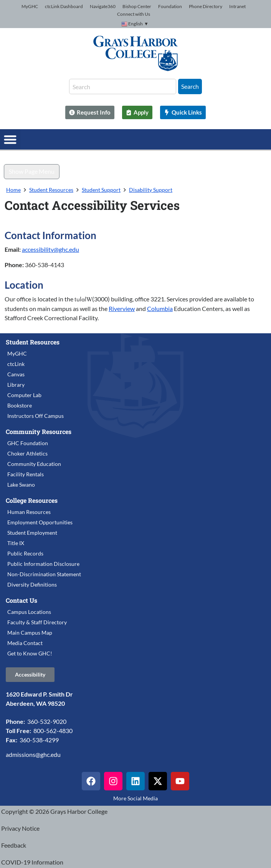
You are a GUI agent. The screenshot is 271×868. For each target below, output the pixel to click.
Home (13, 190)
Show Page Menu (32, 171)
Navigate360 (103, 6)
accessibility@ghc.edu (50, 249)
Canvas (16, 374)
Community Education (34, 464)
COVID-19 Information (32, 862)
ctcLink (16, 364)
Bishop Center (137, 6)
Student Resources (51, 190)
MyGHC (30, 6)
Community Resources (39, 432)
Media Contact (25, 643)
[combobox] (123, 86)
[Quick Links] (183, 112)
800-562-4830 (53, 731)
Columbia (160, 308)
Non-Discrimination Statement (44, 574)
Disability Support (151, 190)
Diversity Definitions (32, 584)
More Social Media (135, 798)
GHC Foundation (28, 443)
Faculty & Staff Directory (37, 622)
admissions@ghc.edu (33, 754)
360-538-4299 (39, 740)
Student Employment (32, 533)
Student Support (101, 190)
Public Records (25, 553)
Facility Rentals (26, 474)
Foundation (170, 6)
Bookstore (20, 405)
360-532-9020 (47, 721)
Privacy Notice (20, 828)
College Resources (32, 500)
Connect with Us (134, 14)
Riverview (122, 308)
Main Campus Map (30, 633)
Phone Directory (206, 6)
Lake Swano (21, 485)
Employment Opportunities (40, 522)
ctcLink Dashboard (64, 6)
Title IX (16, 543)
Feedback (14, 845)
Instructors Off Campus (36, 416)
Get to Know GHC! (30, 653)
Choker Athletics (27, 453)
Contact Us (21, 600)
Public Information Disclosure (43, 564)
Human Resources (29, 512)
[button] (10, 139)
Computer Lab (24, 395)
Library (16, 385)
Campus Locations (29, 612)
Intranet (237, 6)
